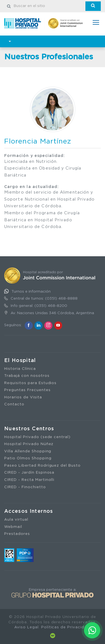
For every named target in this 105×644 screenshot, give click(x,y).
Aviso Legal (26, 627)
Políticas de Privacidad (65, 627)
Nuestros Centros (29, 429)
